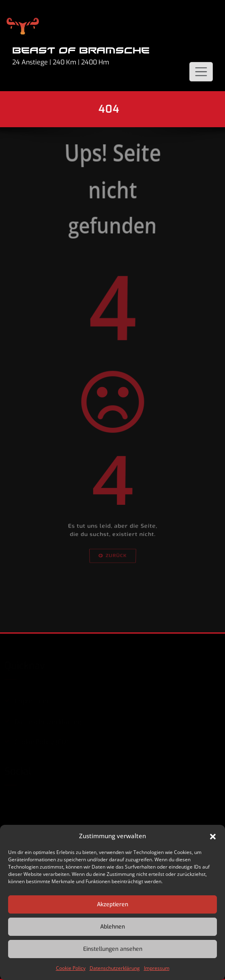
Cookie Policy (71, 968)
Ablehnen (112, 927)
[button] (213, 836)
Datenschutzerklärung (115, 968)
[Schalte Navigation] (201, 72)
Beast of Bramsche (81, 51)
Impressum (157, 968)
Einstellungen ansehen (113, 949)
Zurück (112, 605)
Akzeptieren (112, 904)
